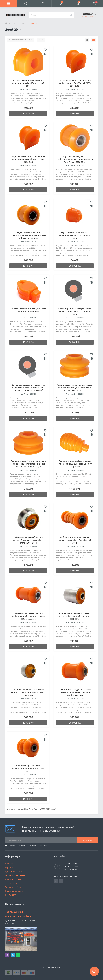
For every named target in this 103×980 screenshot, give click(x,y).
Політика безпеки (24, 845)
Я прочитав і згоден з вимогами (27, 845)
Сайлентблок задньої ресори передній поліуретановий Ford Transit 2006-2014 (28, 540)
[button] (43, 3)
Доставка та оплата (14, 872)
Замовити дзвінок (89, 16)
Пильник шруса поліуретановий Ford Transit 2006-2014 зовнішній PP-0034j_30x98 (75, 464)
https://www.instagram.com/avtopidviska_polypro (56, 881)
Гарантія (9, 868)
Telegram (13, 955)
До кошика (28, 114)
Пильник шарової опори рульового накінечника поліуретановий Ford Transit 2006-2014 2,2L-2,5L (28, 464)
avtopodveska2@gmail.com (18, 916)
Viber (7, 955)
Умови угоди (11, 883)
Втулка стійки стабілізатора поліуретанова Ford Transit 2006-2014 (75, 235)
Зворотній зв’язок (13, 887)
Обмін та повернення (15, 875)
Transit (23, 23)
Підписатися (87, 840)
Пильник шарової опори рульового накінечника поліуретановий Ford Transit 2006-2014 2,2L (75, 388)
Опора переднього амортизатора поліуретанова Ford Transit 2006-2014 (75, 312)
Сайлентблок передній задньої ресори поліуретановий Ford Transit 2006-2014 (75, 616)
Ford (14, 23)
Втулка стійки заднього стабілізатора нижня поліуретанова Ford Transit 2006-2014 (28, 235)
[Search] (71, 15)
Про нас (9, 864)
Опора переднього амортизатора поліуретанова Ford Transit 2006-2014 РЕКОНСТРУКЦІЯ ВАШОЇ (28, 388)
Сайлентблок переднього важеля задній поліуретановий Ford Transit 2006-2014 (28, 692)
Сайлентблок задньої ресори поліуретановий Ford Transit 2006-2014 (75, 540)
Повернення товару (14, 891)
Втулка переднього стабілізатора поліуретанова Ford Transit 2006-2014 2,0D (75, 83)
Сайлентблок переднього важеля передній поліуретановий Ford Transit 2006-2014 (75, 692)
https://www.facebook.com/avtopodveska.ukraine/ (61, 881)
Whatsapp (18, 955)
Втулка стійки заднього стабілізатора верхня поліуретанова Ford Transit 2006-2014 (75, 159)
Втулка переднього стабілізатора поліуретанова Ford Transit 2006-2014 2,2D (28, 159)
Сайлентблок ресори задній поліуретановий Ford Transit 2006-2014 (28, 768)
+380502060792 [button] (14, 912)
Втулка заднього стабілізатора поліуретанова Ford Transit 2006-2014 (28, 83)
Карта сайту (11, 895)
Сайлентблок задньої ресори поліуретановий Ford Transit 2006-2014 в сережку (28, 616)
